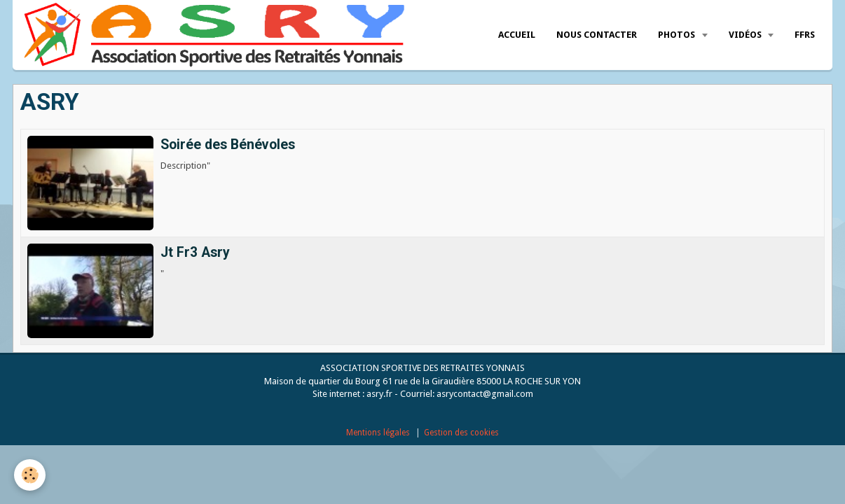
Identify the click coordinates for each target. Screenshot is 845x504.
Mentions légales (378, 433)
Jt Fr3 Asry (195, 252)
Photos (678, 35)
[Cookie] (30, 475)
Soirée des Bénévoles (228, 145)
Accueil (517, 35)
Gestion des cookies (461, 433)
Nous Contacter (597, 35)
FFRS (805, 35)
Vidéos (746, 35)
